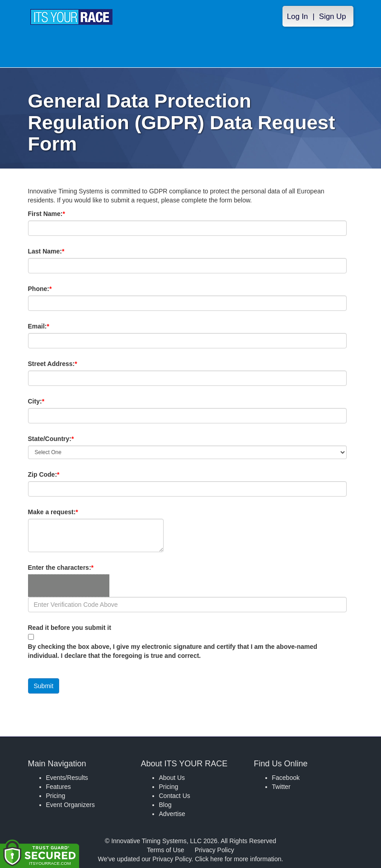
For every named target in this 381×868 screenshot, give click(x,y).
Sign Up (333, 16)
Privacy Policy (214, 850)
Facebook (286, 778)
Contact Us (175, 796)
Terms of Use (165, 850)
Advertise (172, 814)
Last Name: (62, 251)
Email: (54, 326)
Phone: (55, 289)
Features (59, 787)
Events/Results (67, 778)
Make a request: (53, 512)
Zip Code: (59, 474)
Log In (298, 16)
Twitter (281, 787)
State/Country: (66, 439)
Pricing (56, 796)
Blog (165, 805)
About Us (172, 778)
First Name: (62, 214)
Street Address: (68, 364)
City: (52, 401)
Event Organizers (71, 805)
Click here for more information (238, 859)
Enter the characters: (76, 568)
